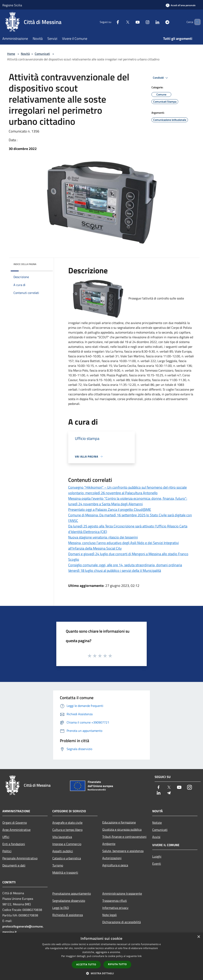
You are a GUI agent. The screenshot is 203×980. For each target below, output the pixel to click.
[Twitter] (121, 22)
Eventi (157, 864)
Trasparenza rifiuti (115, 901)
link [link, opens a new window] (140, 956)
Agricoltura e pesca (115, 865)
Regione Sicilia (12, 5)
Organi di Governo (15, 823)
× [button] (199, 937)
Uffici (6, 837)
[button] (101, 973)
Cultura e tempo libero (67, 830)
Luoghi (157, 856)
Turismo (58, 865)
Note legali (110, 915)
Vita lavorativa (62, 837)
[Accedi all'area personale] (181, 5)
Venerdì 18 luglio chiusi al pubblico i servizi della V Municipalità (115, 571)
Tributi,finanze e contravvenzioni (124, 837)
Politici (7, 851)
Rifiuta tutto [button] (117, 964)
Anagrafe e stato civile (67, 823)
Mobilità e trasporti (65, 872)
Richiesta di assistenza (68, 915)
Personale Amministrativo (20, 858)
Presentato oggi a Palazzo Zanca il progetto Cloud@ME (110, 510)
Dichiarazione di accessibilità (122, 922)
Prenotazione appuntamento (72, 893)
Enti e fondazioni (14, 844)
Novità (25, 54)
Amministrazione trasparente (122, 893)
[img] (44, 263)
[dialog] (101, 956)
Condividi (161, 78)
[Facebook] (111, 22)
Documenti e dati (14, 865)
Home (11, 54)
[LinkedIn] (151, 22)
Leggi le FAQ (61, 908)
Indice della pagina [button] (25, 264)
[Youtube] (131, 22)
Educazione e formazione (119, 822)
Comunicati (42, 54)
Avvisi (156, 837)
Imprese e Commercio (67, 844)
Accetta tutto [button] (86, 964)
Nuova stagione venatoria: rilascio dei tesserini (103, 537)
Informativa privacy (115, 908)
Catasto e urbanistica (67, 858)
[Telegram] (161, 22)
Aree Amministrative (16, 830)
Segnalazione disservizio (69, 901)
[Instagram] (141, 22)
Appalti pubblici (63, 851)
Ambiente (109, 844)
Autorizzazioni (112, 858)
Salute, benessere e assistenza (123, 851)
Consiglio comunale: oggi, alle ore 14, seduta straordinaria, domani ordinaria (125, 565)
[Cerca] (196, 22)
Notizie (157, 823)
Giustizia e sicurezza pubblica (122, 829)
